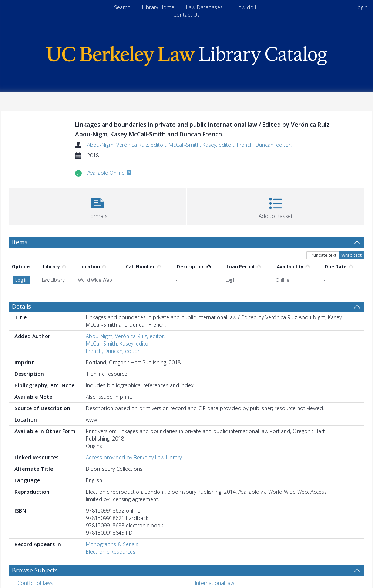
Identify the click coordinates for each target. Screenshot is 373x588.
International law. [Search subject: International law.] (215, 556)
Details (21, 280)
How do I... (247, 7)
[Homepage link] (186, 54)
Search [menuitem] (122, 7)
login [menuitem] (362, 7)
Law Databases (204, 7)
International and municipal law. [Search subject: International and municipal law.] (55, 568)
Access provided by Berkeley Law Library (134, 431)
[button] (98, 206)
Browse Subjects (35, 544)
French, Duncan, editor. (264, 145)
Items (20, 242)
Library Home (158, 7)
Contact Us (186, 15)
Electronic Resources (111, 525)
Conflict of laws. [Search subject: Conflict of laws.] (36, 556)
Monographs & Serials (112, 518)
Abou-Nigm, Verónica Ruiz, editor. (127, 145)
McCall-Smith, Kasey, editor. (201, 145)
